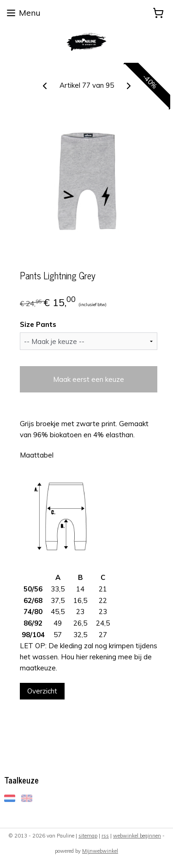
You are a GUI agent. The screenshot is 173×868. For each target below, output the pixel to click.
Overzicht (42, 691)
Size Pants (38, 324)
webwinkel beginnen (137, 836)
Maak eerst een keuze (89, 379)
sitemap (88, 836)
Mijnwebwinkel (100, 851)
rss (105, 836)
